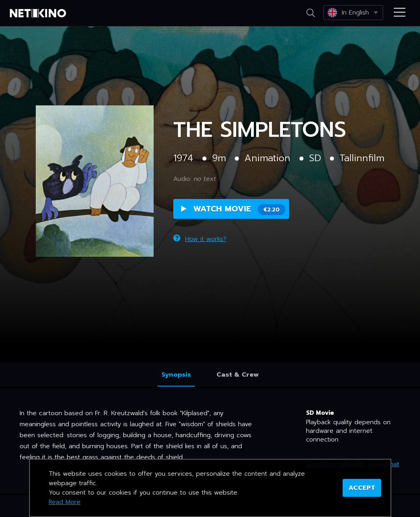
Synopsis (176, 375)
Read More (65, 502)
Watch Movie (233, 209)
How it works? (200, 239)
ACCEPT (362, 488)
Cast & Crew (238, 375)
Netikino (39, 13)
